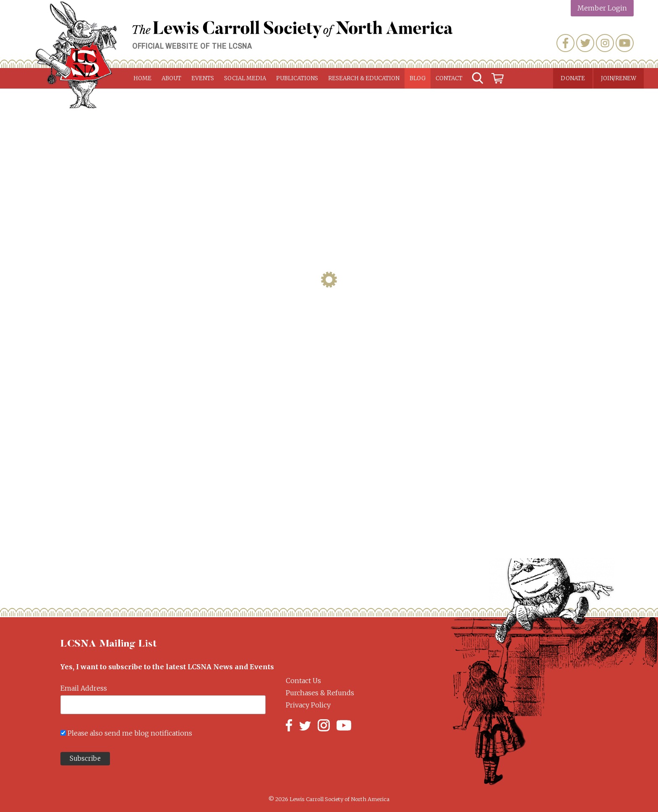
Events (203, 78)
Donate (573, 78)
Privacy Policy (308, 705)
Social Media (245, 78)
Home (142, 78)
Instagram (605, 43)
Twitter (585, 43)
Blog (418, 78)
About (171, 78)
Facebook (565, 43)
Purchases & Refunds (320, 693)
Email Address (84, 688)
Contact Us (303, 681)
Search (478, 78)
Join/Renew (619, 78)
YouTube (625, 43)
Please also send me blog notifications (130, 733)
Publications (297, 78)
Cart (498, 78)
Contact (449, 78)
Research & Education (364, 78)
